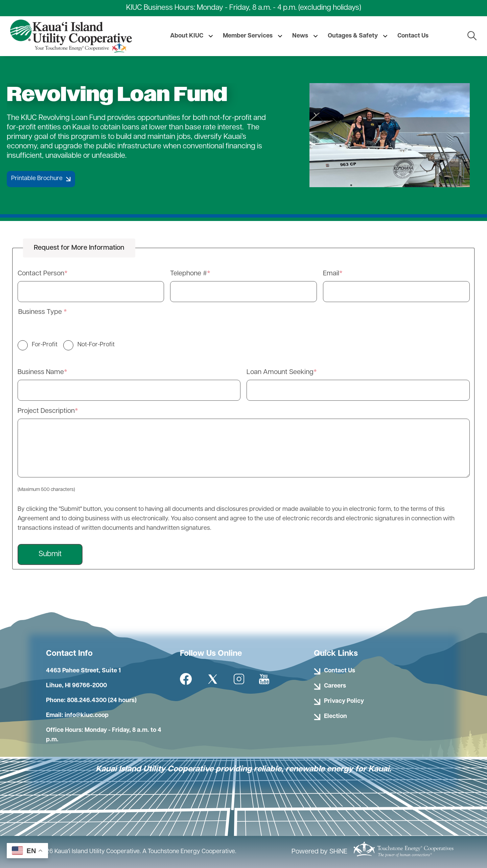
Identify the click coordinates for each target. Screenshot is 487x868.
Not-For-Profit (96, 345)
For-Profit (45, 345)
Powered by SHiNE (319, 852)
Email (331, 274)
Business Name (41, 372)
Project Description (46, 411)
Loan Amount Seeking (280, 372)
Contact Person (41, 274)
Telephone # (189, 274)
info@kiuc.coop (87, 715)
